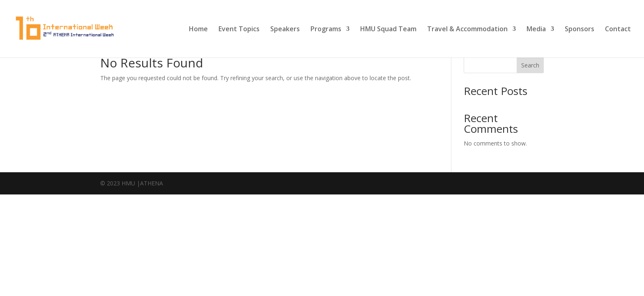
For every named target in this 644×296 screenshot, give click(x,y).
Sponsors (580, 30)
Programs (326, 30)
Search (530, 65)
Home (198, 30)
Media (536, 30)
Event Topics (239, 30)
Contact (618, 30)
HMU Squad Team (388, 30)
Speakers (285, 30)
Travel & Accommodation (467, 30)
